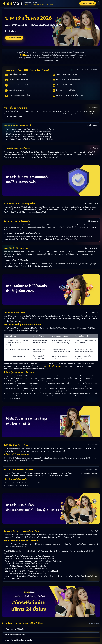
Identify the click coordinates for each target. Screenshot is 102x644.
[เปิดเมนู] (98, 3)
